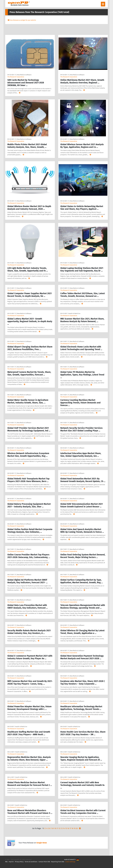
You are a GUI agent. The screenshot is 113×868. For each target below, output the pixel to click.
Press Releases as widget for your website (23, 20)
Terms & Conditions (31, 862)
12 (60, 828)
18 (72, 828)
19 (75, 828)
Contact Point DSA (44, 862)
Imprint (11, 862)
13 (62, 828)
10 (56, 828)
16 (68, 828)
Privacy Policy (19, 862)
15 (66, 828)
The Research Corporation (16, 77)
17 (70, 828)
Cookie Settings (70, 862)
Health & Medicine (74, 313)
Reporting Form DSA (58, 862)
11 (58, 828)
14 (64, 828)
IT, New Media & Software (23, 75)
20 (77, 828)
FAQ (6, 862)
